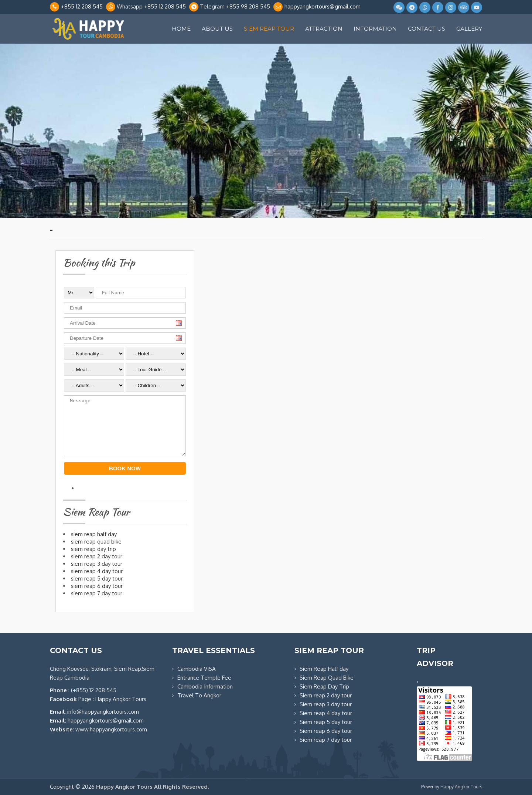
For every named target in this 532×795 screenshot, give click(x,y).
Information (375, 29)
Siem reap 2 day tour (326, 695)
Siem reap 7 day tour (326, 740)
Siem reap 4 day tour (326, 713)
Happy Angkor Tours (461, 787)
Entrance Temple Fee (204, 678)
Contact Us (427, 29)
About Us (217, 29)
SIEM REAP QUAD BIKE (96, 542)
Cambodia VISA (197, 669)
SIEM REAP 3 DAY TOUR (97, 564)
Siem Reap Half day (324, 669)
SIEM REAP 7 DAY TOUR (97, 593)
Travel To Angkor (199, 695)
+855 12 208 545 (82, 6)
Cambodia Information (205, 686)
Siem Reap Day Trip (324, 686)
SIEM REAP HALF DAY (94, 534)
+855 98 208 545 (248, 6)
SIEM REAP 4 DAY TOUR (97, 571)
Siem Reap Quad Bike (327, 678)
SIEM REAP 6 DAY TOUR (97, 586)
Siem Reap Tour (269, 29)
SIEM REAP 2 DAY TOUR (97, 556)
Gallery (469, 29)
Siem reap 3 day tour (326, 704)
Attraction (324, 29)
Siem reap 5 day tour (326, 722)
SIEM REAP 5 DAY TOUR (97, 579)
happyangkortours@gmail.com (323, 6)
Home (181, 29)
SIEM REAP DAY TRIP (93, 549)
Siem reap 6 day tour (326, 731)
